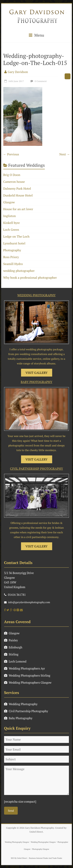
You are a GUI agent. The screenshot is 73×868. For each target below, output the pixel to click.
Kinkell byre (12, 223)
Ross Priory (11, 257)
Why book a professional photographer (30, 278)
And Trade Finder (55, 858)
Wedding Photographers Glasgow (28, 682)
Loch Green (11, 230)
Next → (65, 154)
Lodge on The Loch (16, 236)
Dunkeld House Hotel (18, 195)
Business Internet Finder (39, 858)
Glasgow (9, 202)
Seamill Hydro (13, 264)
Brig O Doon (12, 175)
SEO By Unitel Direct (19, 858)
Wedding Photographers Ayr (25, 668)
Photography (12, 250)
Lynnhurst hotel (14, 243)
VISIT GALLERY (36, 373)
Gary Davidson (18, 72)
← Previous (11, 154)
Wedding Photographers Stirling (27, 675)
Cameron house (14, 182)
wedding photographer (19, 271)
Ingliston (10, 216)
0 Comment (38, 81)
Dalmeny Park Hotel (17, 188)
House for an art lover (18, 209)
